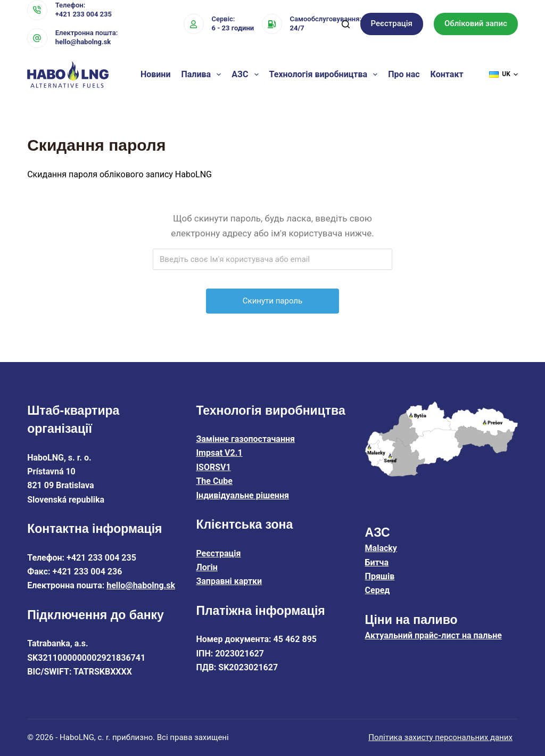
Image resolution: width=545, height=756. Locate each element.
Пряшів (380, 576)
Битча (377, 562)
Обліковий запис (476, 23)
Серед (378, 590)
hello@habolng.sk (83, 42)
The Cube (214, 481)
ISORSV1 (213, 467)
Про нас (404, 74)
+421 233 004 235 (84, 14)
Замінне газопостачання (245, 439)
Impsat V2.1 (219, 453)
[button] (503, 75)
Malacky (381, 548)
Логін (207, 567)
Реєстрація (392, 23)
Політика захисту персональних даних (440, 737)
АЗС (247, 75)
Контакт (447, 74)
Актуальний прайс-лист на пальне (433, 635)
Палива (203, 75)
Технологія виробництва (326, 75)
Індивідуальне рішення (242, 495)
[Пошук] (346, 24)
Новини (156, 74)
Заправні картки (229, 581)
